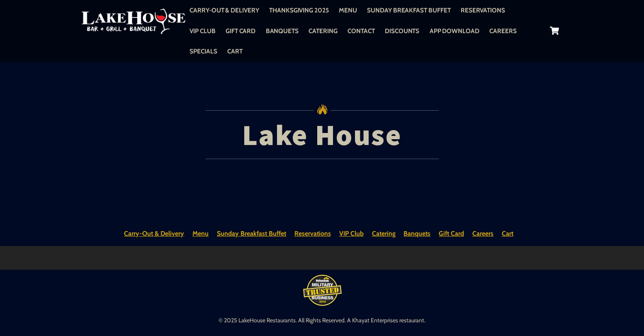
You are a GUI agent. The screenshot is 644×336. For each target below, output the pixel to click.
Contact (361, 31)
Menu (348, 10)
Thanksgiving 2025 (299, 10)
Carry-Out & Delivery (224, 10)
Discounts (402, 31)
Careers (503, 31)
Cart (235, 51)
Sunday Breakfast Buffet (409, 10)
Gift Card (241, 31)
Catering (323, 31)
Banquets (282, 31)
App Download (454, 31)
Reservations (483, 10)
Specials (203, 51)
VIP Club (202, 31)
